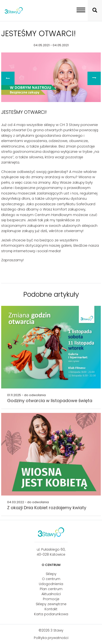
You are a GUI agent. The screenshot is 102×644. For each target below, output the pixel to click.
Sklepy (51, 574)
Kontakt (51, 609)
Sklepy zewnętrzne (51, 604)
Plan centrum (51, 589)
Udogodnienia (51, 584)
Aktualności (51, 594)
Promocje (51, 599)
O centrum (51, 579)
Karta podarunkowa (51, 614)
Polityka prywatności (51, 638)
